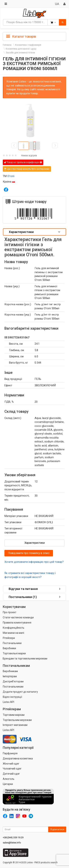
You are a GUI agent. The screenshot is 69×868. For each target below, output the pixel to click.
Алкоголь (9, 779)
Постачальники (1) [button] (34, 597)
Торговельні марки (14, 653)
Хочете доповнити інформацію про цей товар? (34, 562)
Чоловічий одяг (12, 769)
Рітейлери (9, 638)
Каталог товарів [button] (21, 37)
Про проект (10, 612)
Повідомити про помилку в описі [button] (29, 553)
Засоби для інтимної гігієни (20, 53)
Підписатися (57, 829)
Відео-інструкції (12, 697)
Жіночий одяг (11, 764)
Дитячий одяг (11, 774)
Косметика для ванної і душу (21, 49)
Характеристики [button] (34, 232)
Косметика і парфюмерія (28, 45)
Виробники (9, 648)
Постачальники (12, 643)
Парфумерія (10, 753)
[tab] (34, 36)
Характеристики (35, 543)
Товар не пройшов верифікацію (23, 162)
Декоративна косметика (18, 758)
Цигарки (8, 784)
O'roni (11, 176)
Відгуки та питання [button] (34, 589)
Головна (7, 45)
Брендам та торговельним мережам (25, 659)
